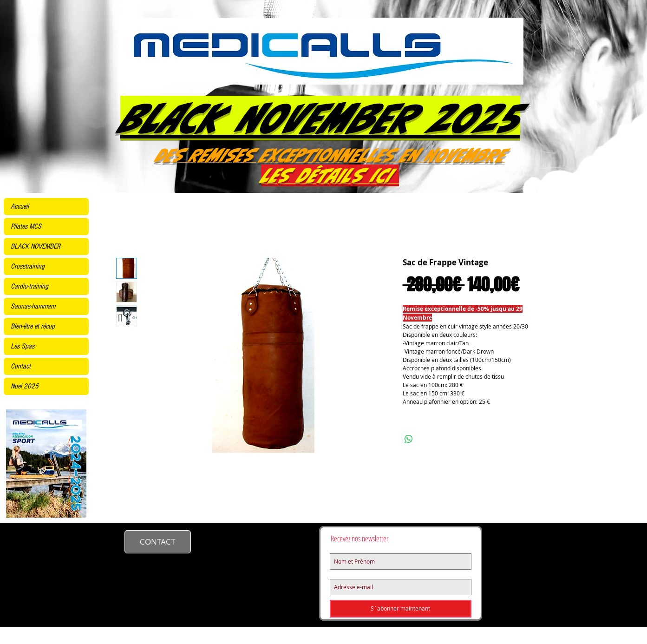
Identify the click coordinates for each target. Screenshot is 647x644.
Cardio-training (29, 286)
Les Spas (23, 346)
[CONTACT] (158, 542)
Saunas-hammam (33, 306)
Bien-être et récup (33, 326)
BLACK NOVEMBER (36, 246)
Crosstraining (28, 266)
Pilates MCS (26, 226)
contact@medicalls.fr (243, 540)
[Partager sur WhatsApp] (409, 439)
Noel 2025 (25, 386)
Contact (21, 366)
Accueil (20, 206)
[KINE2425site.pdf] (46, 464)
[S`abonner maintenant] (401, 609)
